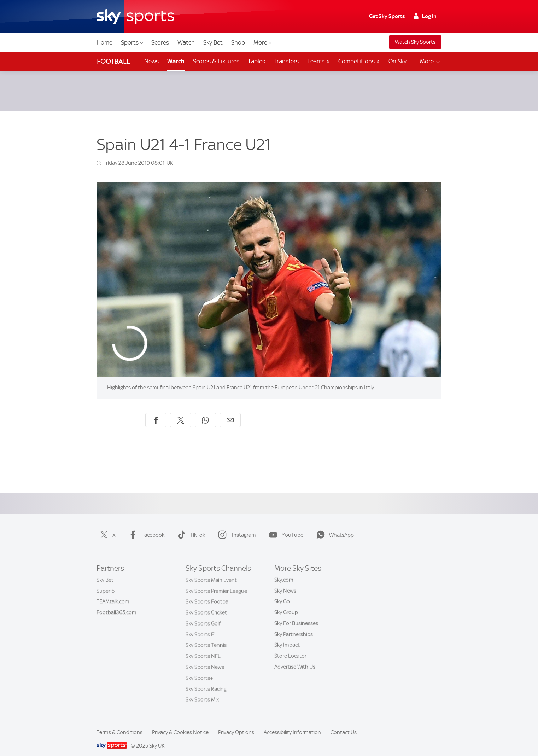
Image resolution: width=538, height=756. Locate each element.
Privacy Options (236, 724)
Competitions (359, 61)
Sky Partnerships (294, 626)
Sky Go (282, 593)
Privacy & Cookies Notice (180, 724)
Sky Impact (287, 636)
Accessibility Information (292, 724)
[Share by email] (230, 412)
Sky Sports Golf (203, 615)
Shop (238, 42)
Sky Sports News (205, 658)
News (151, 61)
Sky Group (286, 604)
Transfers (286, 61)
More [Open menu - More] (431, 61)
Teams (318, 61)
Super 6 (106, 582)
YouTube (285, 527)
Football (113, 61)
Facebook (145, 527)
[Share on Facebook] (156, 412)
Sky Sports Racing (206, 680)
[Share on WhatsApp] (205, 412)
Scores (160, 42)
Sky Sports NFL (203, 647)
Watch (186, 42)
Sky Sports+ (200, 669)
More (262, 42)
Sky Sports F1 (201, 626)
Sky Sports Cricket (206, 604)
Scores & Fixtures (216, 61)
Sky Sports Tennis (206, 636)
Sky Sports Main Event (211, 571)
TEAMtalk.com (113, 593)
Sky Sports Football (208, 593)
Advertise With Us (295, 658)
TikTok (190, 527)
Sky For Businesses (296, 615)
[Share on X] (181, 412)
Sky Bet (213, 42)
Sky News (285, 582)
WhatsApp (334, 527)
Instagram (236, 527)
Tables (256, 61)
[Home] (135, 17)
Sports (132, 42)
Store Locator (290, 647)
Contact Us (344, 724)
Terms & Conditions (119, 724)
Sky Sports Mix (202, 691)
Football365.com (116, 604)
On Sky (397, 61)
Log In (425, 16)
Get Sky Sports (387, 16)
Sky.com (284, 571)
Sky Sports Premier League (216, 582)
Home (104, 42)
